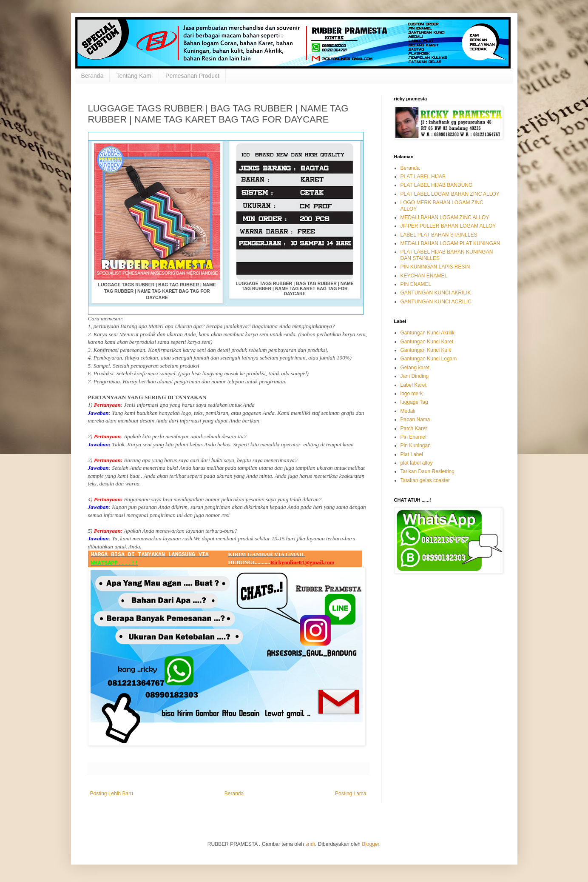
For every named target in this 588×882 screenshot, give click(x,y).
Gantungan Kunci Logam (429, 359)
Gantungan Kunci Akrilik (428, 333)
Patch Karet (414, 428)
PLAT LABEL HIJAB (423, 177)
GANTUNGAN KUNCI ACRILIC (436, 302)
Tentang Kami (134, 76)
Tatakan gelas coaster (425, 480)
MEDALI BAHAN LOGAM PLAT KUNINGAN (450, 243)
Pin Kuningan (416, 445)
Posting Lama (351, 794)
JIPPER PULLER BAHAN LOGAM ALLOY (448, 226)
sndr (310, 844)
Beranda (92, 76)
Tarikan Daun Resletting (428, 471)
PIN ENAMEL (416, 284)
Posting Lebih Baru (112, 794)
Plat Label (412, 454)
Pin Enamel (413, 437)
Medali (408, 411)
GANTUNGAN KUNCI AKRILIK (436, 293)
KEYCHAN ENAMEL (424, 276)
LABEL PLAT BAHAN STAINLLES (439, 235)
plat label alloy (417, 463)
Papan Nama (415, 420)
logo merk (412, 394)
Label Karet (413, 385)
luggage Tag (414, 402)
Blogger (371, 844)
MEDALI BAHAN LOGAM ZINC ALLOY (445, 217)
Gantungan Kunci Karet (427, 342)
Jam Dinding (415, 376)
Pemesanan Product (192, 76)
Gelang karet (415, 368)
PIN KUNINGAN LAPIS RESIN (435, 267)
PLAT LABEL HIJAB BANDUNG (437, 185)
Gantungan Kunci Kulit (426, 350)
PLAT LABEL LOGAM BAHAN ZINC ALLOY (450, 194)
